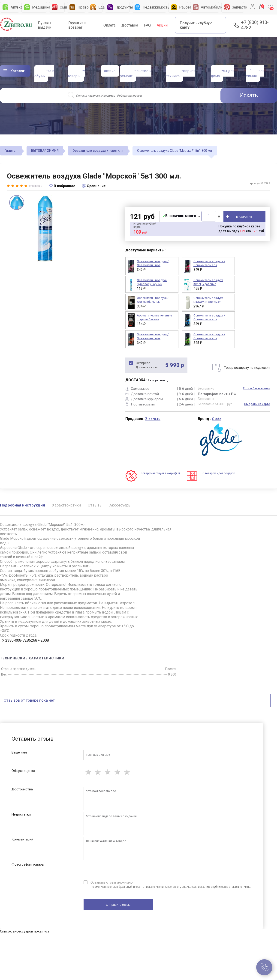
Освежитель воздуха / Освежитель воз (209, 317)
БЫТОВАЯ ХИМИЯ (45, 151)
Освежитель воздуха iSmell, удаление (208, 282)
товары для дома (223, 74)
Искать (249, 95)
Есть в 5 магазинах (256, 388)
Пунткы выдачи (45, 25)
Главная (11, 151)
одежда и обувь (44, 74)
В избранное (65, 186)
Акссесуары (120, 505)
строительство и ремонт (136, 74)
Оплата (109, 25)
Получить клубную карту (196, 25)
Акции (162, 25)
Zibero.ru (153, 419)
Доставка (130, 25)
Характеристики (66, 505)
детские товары (76, 74)
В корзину (244, 217)
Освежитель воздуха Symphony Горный (152, 282)
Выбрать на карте (257, 404)
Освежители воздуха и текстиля (98, 151)
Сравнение (96, 186)
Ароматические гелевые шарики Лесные (154, 317)
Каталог (18, 71)
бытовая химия (255, 74)
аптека (110, 71)
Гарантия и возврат (77, 25)
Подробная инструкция (23, 505)
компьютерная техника (181, 74)
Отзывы (95, 505)
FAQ (147, 25)
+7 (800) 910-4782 (255, 25)
